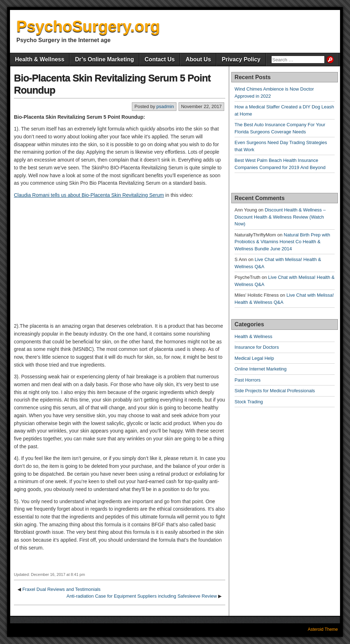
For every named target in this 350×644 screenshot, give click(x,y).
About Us (198, 59)
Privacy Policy (241, 59)
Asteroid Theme (323, 629)
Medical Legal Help (254, 358)
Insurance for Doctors (257, 347)
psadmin (165, 106)
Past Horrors (248, 380)
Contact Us (160, 59)
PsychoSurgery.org (88, 26)
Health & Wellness (40, 59)
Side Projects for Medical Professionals (275, 391)
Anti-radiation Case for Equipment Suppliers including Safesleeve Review (141, 596)
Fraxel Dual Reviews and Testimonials (61, 589)
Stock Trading (249, 402)
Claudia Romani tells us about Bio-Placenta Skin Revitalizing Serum (89, 195)
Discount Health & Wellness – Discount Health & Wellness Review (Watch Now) (280, 217)
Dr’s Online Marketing (104, 59)
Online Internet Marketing (261, 369)
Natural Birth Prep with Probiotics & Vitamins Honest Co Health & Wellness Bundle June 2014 (282, 242)
